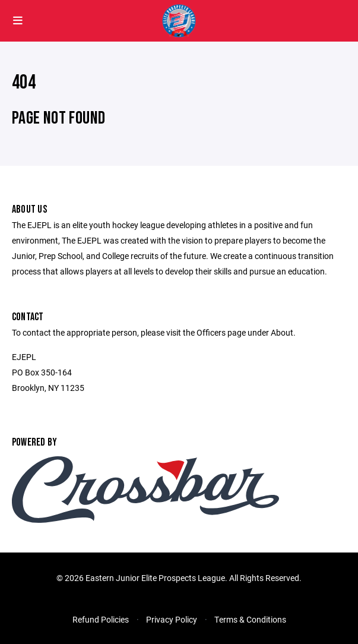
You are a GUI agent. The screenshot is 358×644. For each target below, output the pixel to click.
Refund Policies (101, 619)
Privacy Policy (172, 619)
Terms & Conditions (250, 619)
